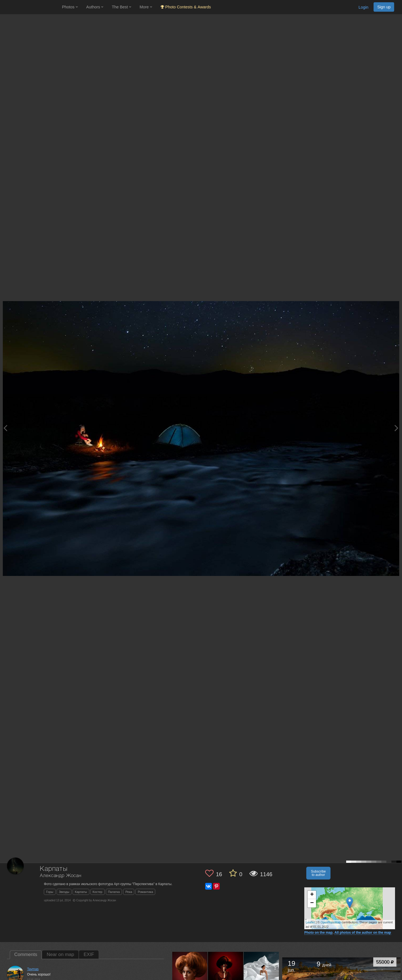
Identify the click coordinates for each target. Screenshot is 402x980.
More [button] (146, 7)
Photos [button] (70, 7)
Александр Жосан (61, 876)
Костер (98, 892)
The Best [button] (121, 7)
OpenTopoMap (331, 922)
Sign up (384, 7)
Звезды (64, 892)
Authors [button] (95, 7)
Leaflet (310, 922)
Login (363, 7)
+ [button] (312, 895)
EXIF (89, 954)
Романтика (145, 892)
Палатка (114, 892)
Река (129, 892)
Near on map (60, 954)
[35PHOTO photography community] (30, 7)
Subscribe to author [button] (318, 873)
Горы (50, 892)
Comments (26, 954)
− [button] (312, 903)
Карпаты (81, 892)
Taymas (33, 969)
